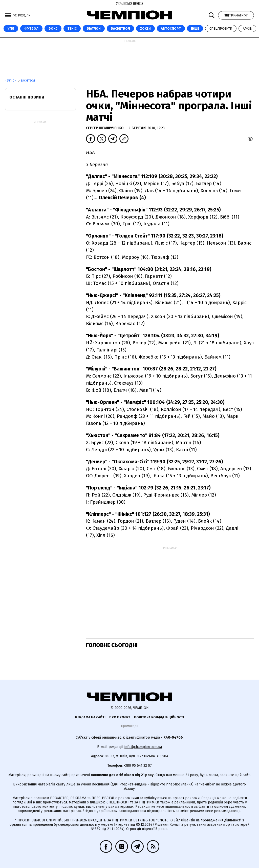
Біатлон (94, 28)
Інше (195, 28)
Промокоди (130, 726)
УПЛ (11, 28)
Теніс (72, 28)
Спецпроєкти (221, 28)
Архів (247, 28)
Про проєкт (120, 717)
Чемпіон (11, 81)
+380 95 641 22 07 (138, 766)
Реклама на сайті (90, 717)
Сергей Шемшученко (105, 128)
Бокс (53, 28)
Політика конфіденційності (159, 717)
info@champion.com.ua (143, 747)
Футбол (31, 28)
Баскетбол (120, 28)
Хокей (145, 28)
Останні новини (27, 97)
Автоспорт (171, 28)
